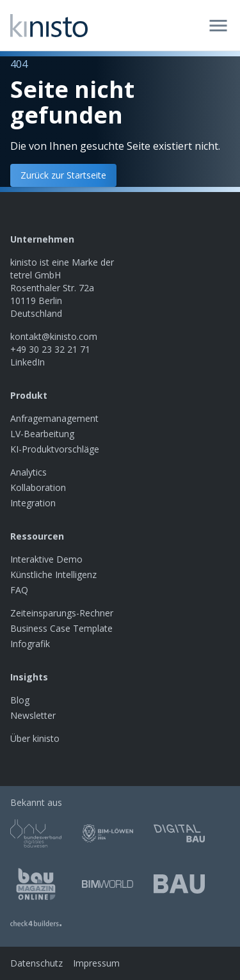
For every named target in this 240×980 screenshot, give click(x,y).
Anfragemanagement (54, 418)
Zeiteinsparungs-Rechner (62, 613)
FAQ (19, 590)
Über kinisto (35, 738)
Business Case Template (61, 628)
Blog (20, 700)
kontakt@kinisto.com (54, 336)
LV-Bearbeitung (42, 434)
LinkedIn (28, 362)
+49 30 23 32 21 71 (50, 349)
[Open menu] (218, 26)
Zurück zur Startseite (63, 175)
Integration (33, 503)
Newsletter (33, 715)
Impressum (96, 963)
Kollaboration (38, 487)
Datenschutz (36, 963)
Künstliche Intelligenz (53, 574)
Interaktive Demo (46, 559)
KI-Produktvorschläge (55, 449)
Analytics (28, 472)
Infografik (30, 644)
